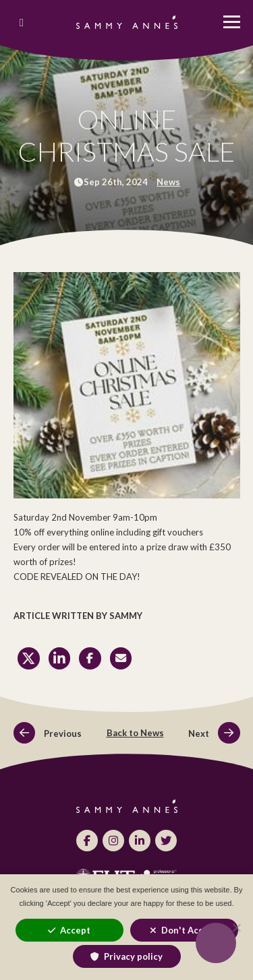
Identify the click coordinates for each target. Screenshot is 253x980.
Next (214, 733)
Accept (75, 930)
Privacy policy (133, 956)
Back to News (135, 733)
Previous (48, 733)
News (168, 182)
